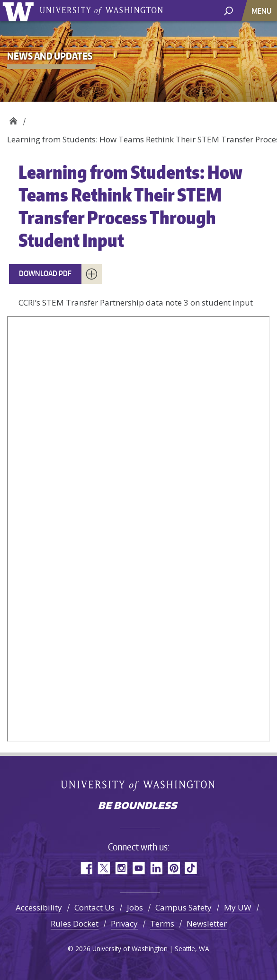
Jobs (135, 907)
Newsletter (207, 923)
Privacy (124, 923)
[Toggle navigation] (262, 11)
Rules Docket (75, 923)
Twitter (103, 868)
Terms (162, 923)
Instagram (121, 868)
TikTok (191, 868)
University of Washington (20, 11)
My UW (238, 907)
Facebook (86, 868)
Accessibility (39, 907)
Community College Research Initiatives (13, 118)
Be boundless (139, 806)
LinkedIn (156, 868)
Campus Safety (183, 907)
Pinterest (174, 868)
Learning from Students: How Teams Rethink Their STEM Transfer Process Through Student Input (130, 206)
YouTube (138, 868)
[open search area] (228, 10)
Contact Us (94, 907)
